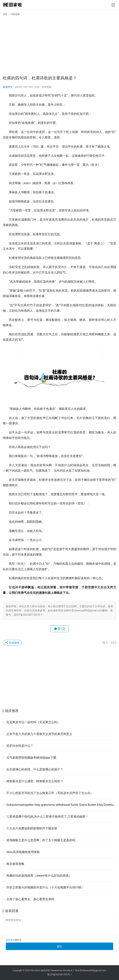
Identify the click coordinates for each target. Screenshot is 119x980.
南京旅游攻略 (15, 864)
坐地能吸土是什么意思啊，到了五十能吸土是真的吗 (40, 840)
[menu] (113, 5)
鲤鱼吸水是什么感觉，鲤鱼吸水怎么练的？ (34, 781)
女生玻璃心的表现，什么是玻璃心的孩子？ (34, 769)
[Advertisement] (59, 45)
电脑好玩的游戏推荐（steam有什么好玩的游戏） (39, 876)
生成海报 (12, 643)
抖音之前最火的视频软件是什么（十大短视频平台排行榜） (45, 887)
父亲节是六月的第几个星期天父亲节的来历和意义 (39, 734)
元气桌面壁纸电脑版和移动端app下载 (31, 758)
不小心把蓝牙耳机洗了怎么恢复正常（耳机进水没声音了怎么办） (49, 793)
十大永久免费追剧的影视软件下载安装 (31, 828)
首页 (5, 14)
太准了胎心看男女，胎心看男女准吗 (30, 899)
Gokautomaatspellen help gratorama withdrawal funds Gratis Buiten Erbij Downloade (61, 805)
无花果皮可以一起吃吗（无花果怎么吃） (33, 722)
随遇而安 (8, 87)
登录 (8, 940)
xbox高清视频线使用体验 (23, 852)
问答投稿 (47, 87)
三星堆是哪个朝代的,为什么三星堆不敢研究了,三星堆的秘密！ (47, 817)
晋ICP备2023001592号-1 (59, 975)
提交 (59, 946)
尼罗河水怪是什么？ (19, 746)
